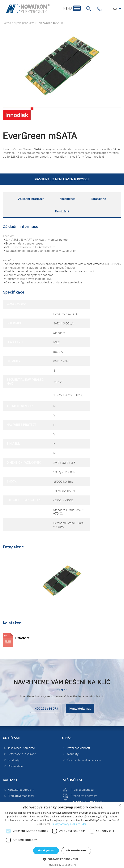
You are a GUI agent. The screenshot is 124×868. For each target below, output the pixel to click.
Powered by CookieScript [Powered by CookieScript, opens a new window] (62, 865)
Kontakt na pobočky (21, 789)
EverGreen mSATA (50, 23)
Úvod (7, 23)
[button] (62, 859)
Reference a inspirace (22, 754)
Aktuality (73, 754)
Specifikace (68, 199)
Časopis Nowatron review (84, 760)
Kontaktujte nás (80, 708)
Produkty (14, 760)
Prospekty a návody (84, 796)
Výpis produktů (24, 23)
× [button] (120, 806)
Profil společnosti (78, 748)
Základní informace (31, 199)
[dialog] (62, 835)
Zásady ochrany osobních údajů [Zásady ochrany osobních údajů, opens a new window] (69, 824)
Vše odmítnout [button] (76, 851)
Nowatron (28, 9)
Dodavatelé (15, 766)
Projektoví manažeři (21, 796)
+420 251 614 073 (99, 9)
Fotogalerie (98, 199)
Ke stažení (62, 211)
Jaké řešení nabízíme (21, 748)
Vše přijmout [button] (46, 851)
